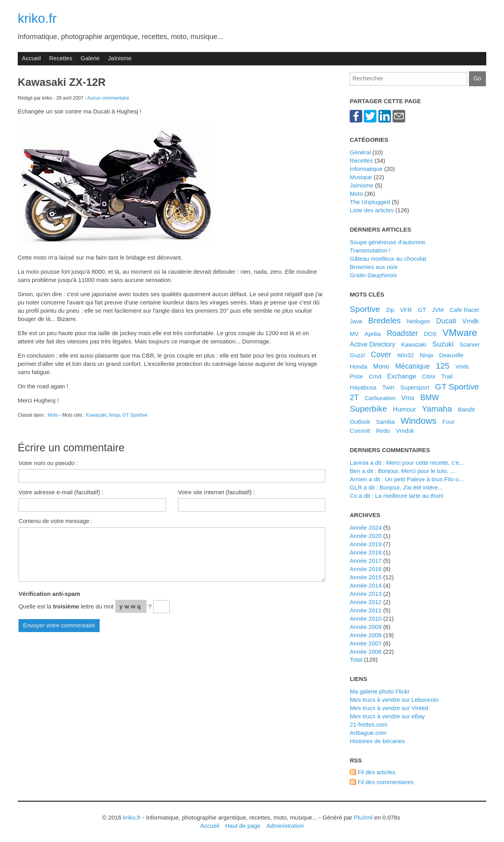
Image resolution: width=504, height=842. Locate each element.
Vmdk (471, 321)
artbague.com (368, 733)
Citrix (429, 376)
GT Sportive (135, 415)
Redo (383, 431)
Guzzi (357, 355)
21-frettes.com (369, 724)
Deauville (451, 355)
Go (477, 78)
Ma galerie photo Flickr (380, 691)
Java (356, 321)
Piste (356, 376)
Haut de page (243, 826)
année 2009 (366, 627)
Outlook (360, 422)
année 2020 (366, 536)
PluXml (363, 817)
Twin (388, 387)
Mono (381, 366)
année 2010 (366, 619)
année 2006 (366, 652)
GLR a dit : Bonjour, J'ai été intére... (396, 487)
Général (360, 152)
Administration (285, 826)
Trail (447, 376)
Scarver (470, 344)
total (357, 659)
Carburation (380, 398)
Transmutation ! (370, 250)
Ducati (446, 321)
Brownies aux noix (374, 267)
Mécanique (413, 366)
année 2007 (366, 643)
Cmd (375, 376)
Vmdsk (405, 431)
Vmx (408, 398)
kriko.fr (37, 18)
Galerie (90, 58)
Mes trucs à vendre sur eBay (387, 716)
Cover (381, 354)
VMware (460, 333)
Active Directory (372, 344)
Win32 (406, 355)
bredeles (384, 320)
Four (449, 422)
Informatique (366, 169)
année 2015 (366, 577)
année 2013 (366, 594)
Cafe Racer (465, 310)
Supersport (415, 387)
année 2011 (366, 610)
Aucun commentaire (108, 98)
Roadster (402, 333)
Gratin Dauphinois (373, 275)
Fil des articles (376, 772)
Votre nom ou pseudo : (48, 463)
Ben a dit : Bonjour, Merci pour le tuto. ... (402, 471)
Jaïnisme (120, 58)
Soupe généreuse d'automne (387, 242)
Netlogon (419, 321)
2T (354, 397)
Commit (360, 431)
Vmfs (462, 366)
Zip (390, 310)
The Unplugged (370, 202)
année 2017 (366, 561)
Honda (358, 366)
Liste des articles (372, 210)
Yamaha (437, 409)
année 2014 (366, 585)
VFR (406, 310)
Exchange (401, 376)
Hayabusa (363, 387)
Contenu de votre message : (56, 521)
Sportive (365, 309)
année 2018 (366, 552)
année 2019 (366, 544)
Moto (53, 415)
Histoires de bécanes (377, 741)
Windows (418, 421)
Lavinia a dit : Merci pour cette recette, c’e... (407, 463)
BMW (430, 397)
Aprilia (373, 334)
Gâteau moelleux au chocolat (388, 259)
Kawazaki (96, 415)
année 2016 (366, 569)
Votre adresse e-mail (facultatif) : (61, 492)
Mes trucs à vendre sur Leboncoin (394, 700)
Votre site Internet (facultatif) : (217, 492)
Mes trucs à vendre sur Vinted (389, 708)
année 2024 (366, 528)
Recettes (61, 58)
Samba (385, 422)
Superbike (368, 409)
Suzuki (443, 344)
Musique (361, 177)
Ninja (114, 415)
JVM (438, 310)
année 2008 (366, 635)
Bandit (466, 409)
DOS (430, 334)
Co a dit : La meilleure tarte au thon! (397, 496)
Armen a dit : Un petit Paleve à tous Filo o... (407, 479)
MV (354, 334)
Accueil (31, 58)
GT (422, 310)
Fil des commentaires (385, 782)
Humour (405, 409)
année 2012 (366, 602)
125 (443, 366)
